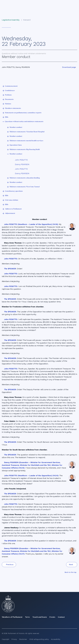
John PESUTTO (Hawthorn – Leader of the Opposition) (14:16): (31, 224)
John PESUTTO (21, 160)
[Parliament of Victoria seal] (8, 604)
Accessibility (56, 639)
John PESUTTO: (11, 259)
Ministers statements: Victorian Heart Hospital (27, 132)
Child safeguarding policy (39, 639)
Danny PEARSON (22, 164)
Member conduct (16, 127)
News (27, 617)
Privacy (14, 639)
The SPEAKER (10, 269)
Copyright (5, 639)
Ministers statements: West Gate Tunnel (25, 187)
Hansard (27, 20)
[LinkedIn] (18, 624)
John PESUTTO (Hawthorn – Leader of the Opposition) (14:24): (31, 476)
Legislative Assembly (11, 20)
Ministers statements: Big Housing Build (25, 150)
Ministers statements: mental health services (26, 141)
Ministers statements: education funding (25, 178)
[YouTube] (61, 624)
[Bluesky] (76, 624)
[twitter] (3, 624)
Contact (61, 617)
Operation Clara (16, 145)
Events (52, 617)
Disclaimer (23, 639)
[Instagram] (32, 624)
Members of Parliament (12, 617)
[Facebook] (47, 624)
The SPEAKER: (10, 312)
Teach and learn (40, 617)
